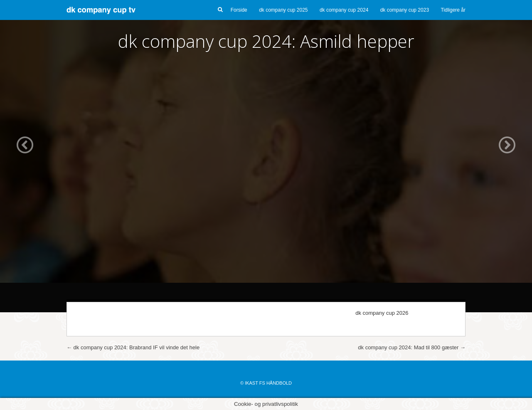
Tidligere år (453, 10)
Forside (239, 10)
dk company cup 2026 (382, 313)
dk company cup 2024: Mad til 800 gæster (412, 347)
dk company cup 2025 (283, 10)
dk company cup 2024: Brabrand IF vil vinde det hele (133, 347)
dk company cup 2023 (405, 10)
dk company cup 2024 (344, 10)
